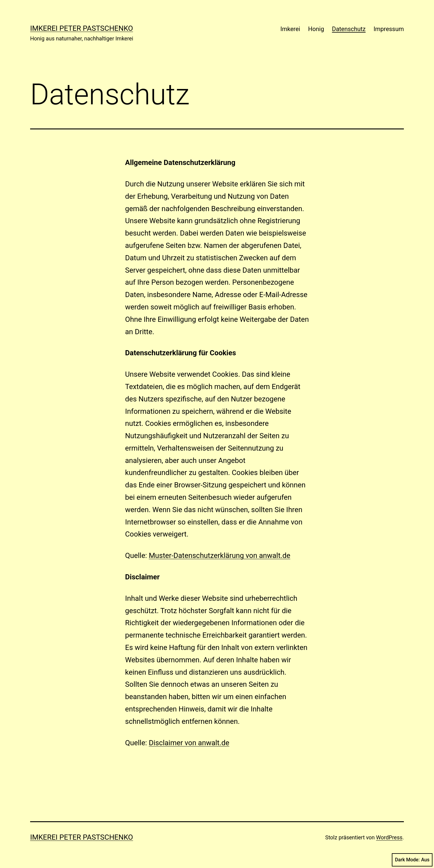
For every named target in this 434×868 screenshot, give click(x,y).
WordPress (389, 837)
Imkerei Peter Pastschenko (82, 28)
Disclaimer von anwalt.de (189, 743)
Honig (316, 29)
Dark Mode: (412, 860)
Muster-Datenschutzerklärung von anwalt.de (220, 556)
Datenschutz (349, 29)
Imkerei (290, 29)
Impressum (389, 29)
